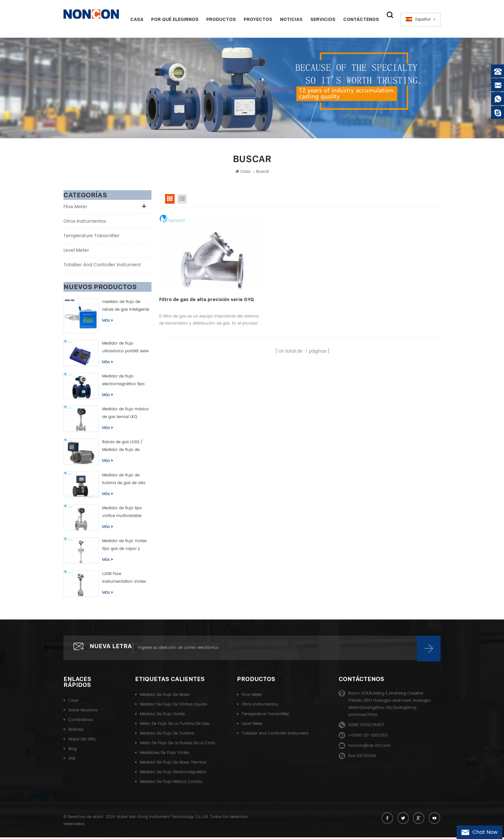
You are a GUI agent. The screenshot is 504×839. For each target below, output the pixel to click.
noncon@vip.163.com (369, 748)
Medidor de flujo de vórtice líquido (174, 707)
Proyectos (256, 19)
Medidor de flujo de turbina (167, 736)
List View (182, 200)
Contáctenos (359, 19)
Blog (73, 751)
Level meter (76, 251)
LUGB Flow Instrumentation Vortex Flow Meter (124, 580)
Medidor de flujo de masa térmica (173, 765)
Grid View (170, 200)
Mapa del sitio (82, 741)
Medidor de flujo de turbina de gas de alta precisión (124, 481)
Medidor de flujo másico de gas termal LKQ (126, 414)
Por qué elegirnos (173, 19)
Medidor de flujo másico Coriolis (171, 784)
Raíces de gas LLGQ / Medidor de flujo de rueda (122, 448)
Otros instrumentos (85, 222)
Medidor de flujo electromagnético (173, 774)
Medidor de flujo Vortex (162, 716)
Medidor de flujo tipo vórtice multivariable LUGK (122, 513)
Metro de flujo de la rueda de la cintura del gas (179, 745)
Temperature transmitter (92, 237)
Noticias (289, 19)
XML (72, 761)
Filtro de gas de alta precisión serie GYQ (201, 292)
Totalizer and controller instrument (102, 266)
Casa (135, 19)
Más (107, 322)
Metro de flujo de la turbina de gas (175, 726)
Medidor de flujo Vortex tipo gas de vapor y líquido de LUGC (124, 547)
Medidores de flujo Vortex (165, 755)
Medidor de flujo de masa (165, 697)
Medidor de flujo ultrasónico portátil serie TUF (125, 349)
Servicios (321, 19)
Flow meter (75, 208)
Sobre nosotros (83, 712)
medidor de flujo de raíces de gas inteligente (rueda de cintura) (126, 307)
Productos (219, 19)
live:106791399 (362, 758)
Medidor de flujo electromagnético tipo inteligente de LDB (123, 382)
